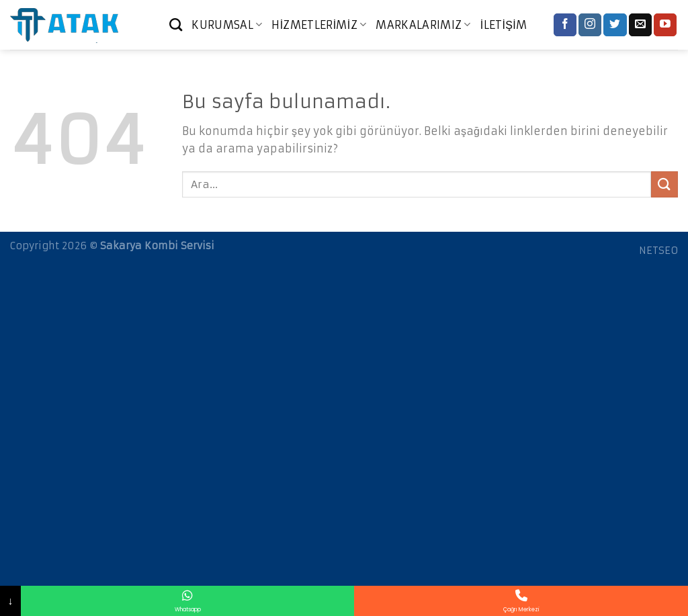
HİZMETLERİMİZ (319, 25)
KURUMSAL (227, 25)
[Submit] (664, 184)
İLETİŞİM (504, 25)
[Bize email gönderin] (640, 25)
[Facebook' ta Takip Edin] (565, 25)
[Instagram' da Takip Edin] (590, 25)
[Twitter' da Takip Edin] (615, 25)
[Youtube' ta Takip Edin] (665, 25)
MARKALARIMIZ (423, 25)
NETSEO (658, 251)
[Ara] (176, 25)
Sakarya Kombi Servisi (157, 246)
